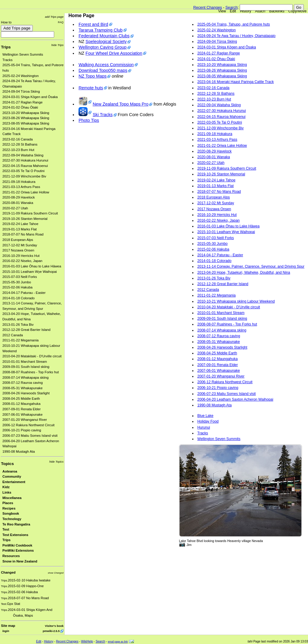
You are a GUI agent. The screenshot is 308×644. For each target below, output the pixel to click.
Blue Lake (205, 416)
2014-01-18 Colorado (18, 298)
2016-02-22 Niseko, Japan (22, 261)
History (246, 11)
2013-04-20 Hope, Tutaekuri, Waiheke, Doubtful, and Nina (244, 273)
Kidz (6, 487)
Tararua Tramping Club (100, 30)
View (222, 11)
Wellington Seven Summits (23, 54)
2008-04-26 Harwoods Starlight (26, 393)
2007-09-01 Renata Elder (22, 409)
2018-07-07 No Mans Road (23, 234)
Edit (233, 11)
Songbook (11, 513)
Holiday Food (208, 421)
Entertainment (14, 482)
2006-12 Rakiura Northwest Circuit (28, 425)
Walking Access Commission (106, 65)
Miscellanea (12, 498)
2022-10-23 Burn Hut (18, 150)
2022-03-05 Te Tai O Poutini (23, 171)
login (6, 631)
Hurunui (204, 427)
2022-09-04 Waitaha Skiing (23, 155)
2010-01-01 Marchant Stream (25, 362)
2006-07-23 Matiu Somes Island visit (30, 436)
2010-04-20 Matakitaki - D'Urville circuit (32, 356)
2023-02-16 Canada (18, 139)
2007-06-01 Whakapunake (23, 414)
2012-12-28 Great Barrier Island (26, 330)
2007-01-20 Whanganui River (25, 420)
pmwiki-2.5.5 (51, 631)
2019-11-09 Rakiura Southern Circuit (30, 213)
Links (7, 492)
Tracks (8, 60)
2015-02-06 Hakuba (17, 287)
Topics (7, 464)
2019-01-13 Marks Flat (20, 229)
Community (12, 476)
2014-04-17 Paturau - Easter (24, 293)
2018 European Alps (18, 240)
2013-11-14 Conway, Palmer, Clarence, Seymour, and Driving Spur (251, 267)
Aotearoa (10, 471)
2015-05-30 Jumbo (17, 282)
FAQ (61, 22)
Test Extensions (15, 535)
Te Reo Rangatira (16, 524)
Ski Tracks (103, 115)
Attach (260, 11)
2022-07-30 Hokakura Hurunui (25, 160)
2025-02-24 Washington (21, 76)
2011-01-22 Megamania (20, 340)
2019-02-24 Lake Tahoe (20, 224)
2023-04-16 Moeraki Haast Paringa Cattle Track (236, 82)
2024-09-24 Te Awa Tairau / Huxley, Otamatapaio (236, 36)
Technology (12, 519)
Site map (8, 626)
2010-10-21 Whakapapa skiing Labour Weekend (236, 301)
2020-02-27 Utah (15, 208)
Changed (8, 572)
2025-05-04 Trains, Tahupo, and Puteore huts (234, 24)
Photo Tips (89, 120)
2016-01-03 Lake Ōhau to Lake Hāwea (32, 266)
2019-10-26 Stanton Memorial (25, 219)
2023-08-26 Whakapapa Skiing (26, 118)
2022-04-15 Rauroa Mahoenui (25, 166)
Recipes (9, 508)
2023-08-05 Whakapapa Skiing (26, 123)
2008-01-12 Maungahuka (22, 404)
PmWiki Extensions (18, 550)
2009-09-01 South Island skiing (26, 367)
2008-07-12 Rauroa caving (23, 383)
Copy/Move (298, 11)
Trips (6, 47)
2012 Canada (13, 335)
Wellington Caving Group (103, 47)
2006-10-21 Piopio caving (22, 430)
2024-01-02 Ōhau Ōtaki (20, 107)
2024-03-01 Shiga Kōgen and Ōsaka (30, 97)
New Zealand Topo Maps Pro (120, 104)
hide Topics (56, 462)
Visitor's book (54, 626)
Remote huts (91, 88)
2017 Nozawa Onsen (18, 250)
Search (231, 7)
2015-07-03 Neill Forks (20, 277)
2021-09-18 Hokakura (19, 182)
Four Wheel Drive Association (114, 53)
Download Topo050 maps (103, 70)
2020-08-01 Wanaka (18, 203)
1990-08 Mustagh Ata (19, 451)
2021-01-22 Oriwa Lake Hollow (26, 192)
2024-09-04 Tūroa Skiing (21, 91)
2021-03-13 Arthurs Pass (21, 187)
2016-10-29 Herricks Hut (21, 256)
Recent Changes (208, 7)
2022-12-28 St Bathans (20, 144)
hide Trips (58, 45)
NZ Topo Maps (92, 76)
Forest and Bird (93, 24)
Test (6, 529)
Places (8, 503)
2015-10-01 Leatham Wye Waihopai (30, 272)
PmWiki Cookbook (17, 545)
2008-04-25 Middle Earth (21, 399)
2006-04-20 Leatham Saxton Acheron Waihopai (235, 399)
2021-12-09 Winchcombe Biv (24, 176)
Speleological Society (106, 42)
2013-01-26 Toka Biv (18, 325)
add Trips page (54, 17)
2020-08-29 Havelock (19, 197)
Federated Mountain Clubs (104, 36)
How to (6, 22)
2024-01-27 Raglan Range (23, 102)
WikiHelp (87, 641)
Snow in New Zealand (20, 561)
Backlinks (277, 11)
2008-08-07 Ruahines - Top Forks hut (31, 372)
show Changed (56, 573)
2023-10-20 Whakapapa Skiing (26, 113)
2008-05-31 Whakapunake (23, 388)
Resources (11, 556)
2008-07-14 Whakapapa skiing (26, 377)
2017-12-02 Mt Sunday (20, 245)
